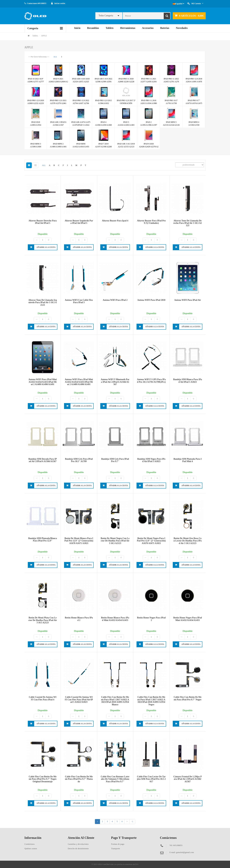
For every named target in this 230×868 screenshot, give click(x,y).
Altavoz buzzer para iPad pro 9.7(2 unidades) (151, 222)
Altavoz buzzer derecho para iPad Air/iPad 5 (43, 222)
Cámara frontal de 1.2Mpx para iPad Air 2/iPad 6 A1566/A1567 (188, 779)
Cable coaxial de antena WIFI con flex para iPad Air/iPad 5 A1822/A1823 (79, 700)
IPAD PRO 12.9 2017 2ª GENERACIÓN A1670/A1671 (126, 103)
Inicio (77, 28)
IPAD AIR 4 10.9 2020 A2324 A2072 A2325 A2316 (81, 82)
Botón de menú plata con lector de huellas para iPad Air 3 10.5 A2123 (43, 620)
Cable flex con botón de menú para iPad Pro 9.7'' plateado (79, 779)
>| (132, 821)
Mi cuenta (197, 3)
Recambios (93, 28)
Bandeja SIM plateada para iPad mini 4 (188, 460)
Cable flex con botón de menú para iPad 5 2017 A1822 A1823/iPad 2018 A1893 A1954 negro (151, 701)
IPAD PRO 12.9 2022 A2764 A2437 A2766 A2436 (81, 103)
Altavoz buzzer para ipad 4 (115, 221)
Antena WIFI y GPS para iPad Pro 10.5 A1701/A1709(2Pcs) (151, 381)
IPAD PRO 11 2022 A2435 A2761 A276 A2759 (171, 82)
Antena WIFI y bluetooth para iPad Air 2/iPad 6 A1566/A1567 (115, 382)
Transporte (116, 848)
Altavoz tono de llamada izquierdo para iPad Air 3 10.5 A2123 (43, 303)
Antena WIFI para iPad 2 (115, 300)
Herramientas (128, 28)
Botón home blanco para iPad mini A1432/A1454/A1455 (115, 619)
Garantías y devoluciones (78, 844)
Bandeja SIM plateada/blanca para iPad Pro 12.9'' (43, 540)
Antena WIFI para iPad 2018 (151, 300)
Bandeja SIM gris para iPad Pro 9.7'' (115, 460)
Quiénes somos (31, 848)
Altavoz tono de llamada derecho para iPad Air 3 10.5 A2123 (188, 223)
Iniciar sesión (60, 3)
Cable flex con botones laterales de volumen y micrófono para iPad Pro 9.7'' (115, 779)
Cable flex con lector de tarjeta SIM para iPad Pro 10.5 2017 (151, 779)
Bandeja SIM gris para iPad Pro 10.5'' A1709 (79, 460)
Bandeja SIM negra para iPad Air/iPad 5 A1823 (151, 460)
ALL (55, 57)
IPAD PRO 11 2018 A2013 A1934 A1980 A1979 (149, 103)
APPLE (44, 36)
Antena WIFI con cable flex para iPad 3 (79, 301)
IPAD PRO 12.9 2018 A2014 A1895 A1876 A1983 (194, 82)
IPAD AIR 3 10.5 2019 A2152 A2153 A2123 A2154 (126, 147)
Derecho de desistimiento (78, 848)
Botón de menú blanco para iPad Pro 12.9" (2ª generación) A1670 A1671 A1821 (79, 541)
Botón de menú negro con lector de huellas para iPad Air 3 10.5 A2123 (115, 541)
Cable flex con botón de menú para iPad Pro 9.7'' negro (188, 698)
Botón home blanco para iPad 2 (79, 619)
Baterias (165, 28)
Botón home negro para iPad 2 (151, 619)
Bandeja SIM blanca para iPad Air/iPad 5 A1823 (187, 381)
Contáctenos (30, 844)
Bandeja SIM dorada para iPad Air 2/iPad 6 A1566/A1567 (43, 460)
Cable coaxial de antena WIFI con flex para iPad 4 (43, 698)
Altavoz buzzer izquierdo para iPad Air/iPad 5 (79, 222)
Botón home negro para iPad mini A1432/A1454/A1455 (187, 619)
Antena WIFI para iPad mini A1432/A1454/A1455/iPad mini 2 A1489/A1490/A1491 (43, 382)
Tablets (110, 28)
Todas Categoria (106, 16)
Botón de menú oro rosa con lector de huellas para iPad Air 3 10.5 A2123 (188, 541)
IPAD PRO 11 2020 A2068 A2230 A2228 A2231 (126, 82)
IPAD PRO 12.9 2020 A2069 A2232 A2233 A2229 (36, 103)
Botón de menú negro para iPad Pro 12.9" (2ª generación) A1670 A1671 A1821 (151, 541)
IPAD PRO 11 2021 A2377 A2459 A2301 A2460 (149, 82)
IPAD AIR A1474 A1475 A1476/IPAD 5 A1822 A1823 (81, 125)
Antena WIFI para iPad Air (188, 300)
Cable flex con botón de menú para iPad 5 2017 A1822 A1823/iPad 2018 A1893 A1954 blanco (115, 701)
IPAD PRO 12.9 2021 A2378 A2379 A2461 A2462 (58, 103)
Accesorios (148, 28)
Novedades (182, 28)
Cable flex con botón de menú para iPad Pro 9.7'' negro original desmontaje (43, 779)
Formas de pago (118, 844)
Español (178, 4)
